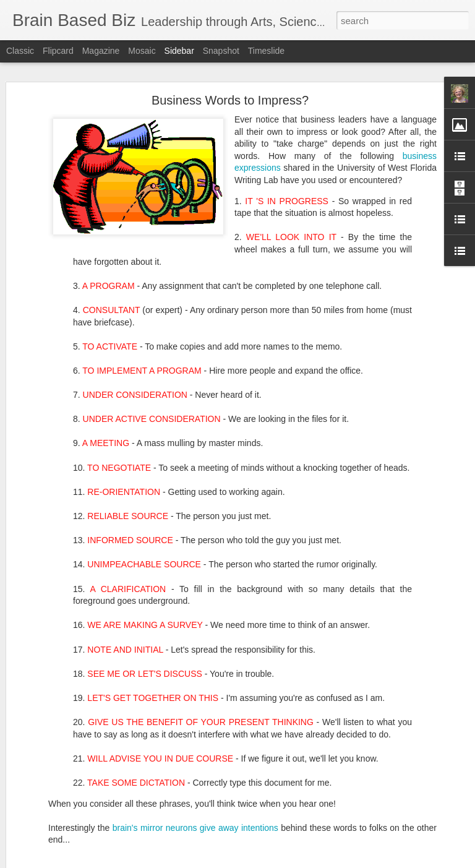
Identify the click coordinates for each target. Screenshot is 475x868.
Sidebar (179, 51)
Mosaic (142, 51)
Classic (20, 51)
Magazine (101, 51)
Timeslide (266, 51)
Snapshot (221, 51)
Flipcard (58, 51)
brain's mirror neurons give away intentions (195, 825)
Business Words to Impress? (230, 98)
